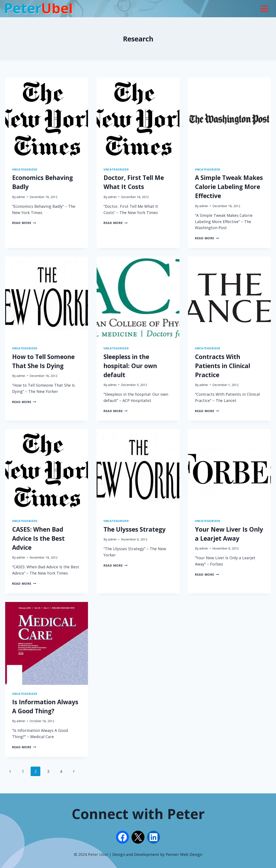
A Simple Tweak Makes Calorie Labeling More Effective (229, 187)
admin (21, 197)
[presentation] (47, 119)
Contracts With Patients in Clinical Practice (223, 366)
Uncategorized (25, 169)
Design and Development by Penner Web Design (157, 854)
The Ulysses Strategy (135, 529)
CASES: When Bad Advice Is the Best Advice (38, 538)
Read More (24, 223)
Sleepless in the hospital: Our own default (130, 366)
